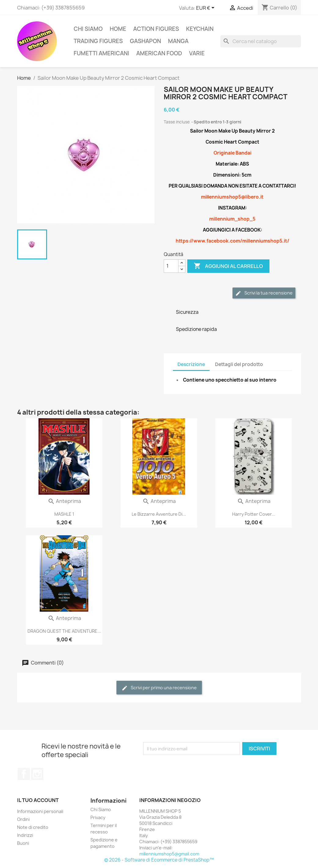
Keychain (200, 29)
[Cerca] (261, 41)
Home (118, 29)
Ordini (23, 819)
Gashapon (145, 41)
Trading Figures (98, 41)
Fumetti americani (101, 53)
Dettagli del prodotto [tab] (239, 364)
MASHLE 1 (64, 514)
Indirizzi (25, 835)
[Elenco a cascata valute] (206, 8)
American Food (159, 53)
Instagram (37, 774)
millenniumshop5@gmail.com (169, 854)
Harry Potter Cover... (254, 514)
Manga (178, 41)
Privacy (98, 817)
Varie (197, 53)
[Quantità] (171, 266)
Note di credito (33, 827)
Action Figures (156, 29)
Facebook (24, 774)
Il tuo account (38, 800)
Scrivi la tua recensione (264, 293)
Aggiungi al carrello (228, 266)
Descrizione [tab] (191, 364)
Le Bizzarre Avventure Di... (159, 514)
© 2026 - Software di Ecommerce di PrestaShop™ (159, 860)
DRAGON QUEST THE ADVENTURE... (64, 631)
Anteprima (64, 501)
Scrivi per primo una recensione (159, 688)
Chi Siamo (88, 29)
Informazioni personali (40, 811)
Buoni (23, 843)
